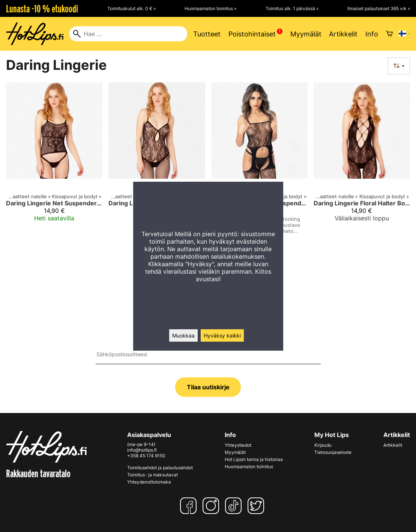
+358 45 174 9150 (146, 456)
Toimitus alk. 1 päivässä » (292, 8)
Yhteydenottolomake (149, 482)
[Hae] (128, 34)
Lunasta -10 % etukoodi (42, 9)
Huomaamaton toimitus (249, 466)
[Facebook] (190, 506)
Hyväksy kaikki (222, 335)
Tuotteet (207, 34)
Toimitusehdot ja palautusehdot (160, 468)
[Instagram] (212, 506)
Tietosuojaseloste (333, 452)
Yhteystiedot (238, 445)
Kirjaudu (323, 445)
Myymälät (306, 34)
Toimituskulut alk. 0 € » (131, 8)
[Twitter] (257, 506)
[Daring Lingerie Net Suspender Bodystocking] (54, 165)
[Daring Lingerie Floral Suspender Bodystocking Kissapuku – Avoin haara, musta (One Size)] (259, 165)
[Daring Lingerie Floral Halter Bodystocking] (362, 165)
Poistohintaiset (252, 34)
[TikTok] (235, 506)
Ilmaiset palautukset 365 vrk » (379, 8)
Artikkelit (343, 34)
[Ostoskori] (389, 34)
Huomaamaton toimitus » (210, 8)
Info (372, 34)
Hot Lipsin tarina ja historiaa (254, 459)
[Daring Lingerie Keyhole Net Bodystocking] (157, 165)
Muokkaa (183, 335)
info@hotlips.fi (142, 450)
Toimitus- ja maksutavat (152, 475)
